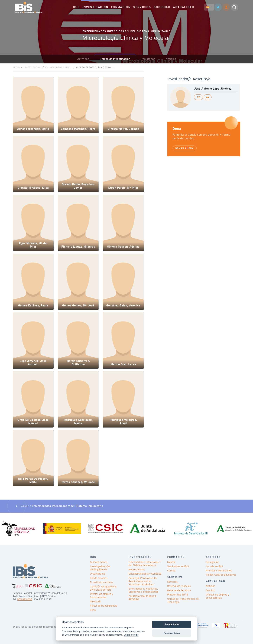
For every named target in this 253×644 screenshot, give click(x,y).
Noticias (171, 59)
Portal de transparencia (104, 606)
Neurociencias (137, 569)
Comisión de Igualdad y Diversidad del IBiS (103, 588)
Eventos (210, 590)
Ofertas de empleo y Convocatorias (102, 596)
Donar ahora (185, 148)
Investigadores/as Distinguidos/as (100, 568)
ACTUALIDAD (183, 7)
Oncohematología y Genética (145, 574)
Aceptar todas (172, 624)
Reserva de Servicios (179, 590)
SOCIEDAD (162, 7)
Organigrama (98, 574)
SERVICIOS (142, 7)
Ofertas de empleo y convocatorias (218, 596)
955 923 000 (25, 599)
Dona (93, 610)
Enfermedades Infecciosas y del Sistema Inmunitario (145, 564)
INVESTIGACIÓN (95, 7)
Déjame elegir (131, 635)
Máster (171, 562)
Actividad (83, 59)
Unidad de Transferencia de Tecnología (183, 600)
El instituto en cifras (101, 582)
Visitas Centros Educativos (221, 575)
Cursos (171, 571)
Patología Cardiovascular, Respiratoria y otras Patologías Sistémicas (143, 581)
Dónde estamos (99, 578)
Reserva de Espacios (179, 586)
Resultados (148, 59)
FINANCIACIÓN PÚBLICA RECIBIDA (142, 598)
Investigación (33, 67)
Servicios (172, 582)
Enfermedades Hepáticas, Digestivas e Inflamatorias (144, 590)
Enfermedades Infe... (59, 67)
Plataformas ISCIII (178, 595)
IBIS (76, 7)
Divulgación (213, 562)
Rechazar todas (172, 633)
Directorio (96, 601)
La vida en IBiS (214, 566)
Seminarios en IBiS (178, 566)
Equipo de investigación (115, 59)
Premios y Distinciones (219, 571)
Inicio (16, 67)
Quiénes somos (99, 562)
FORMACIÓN (121, 7)
